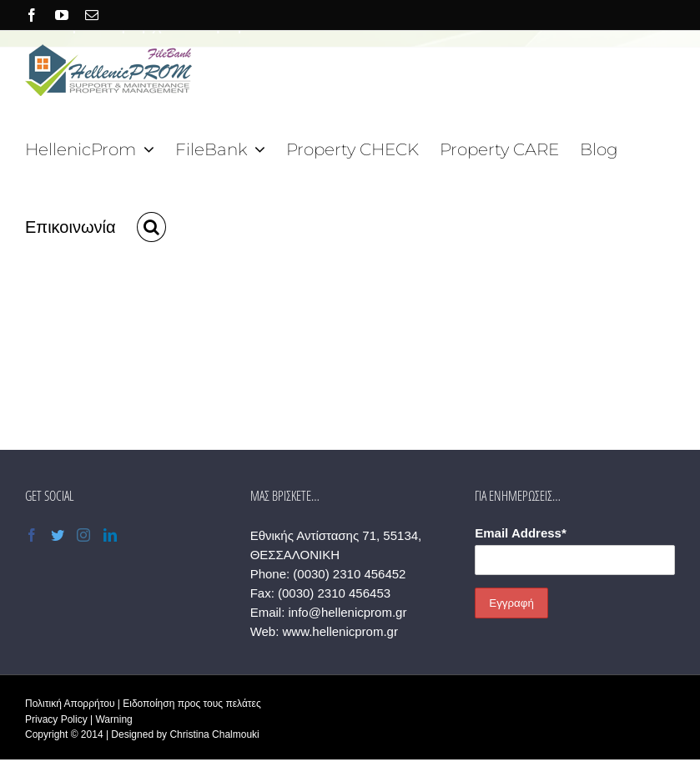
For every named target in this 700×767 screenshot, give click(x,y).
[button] (151, 225)
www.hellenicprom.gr (340, 631)
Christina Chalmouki (214, 734)
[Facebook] (32, 535)
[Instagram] (83, 535)
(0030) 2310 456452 (349, 574)
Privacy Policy (56, 719)
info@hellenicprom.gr (347, 612)
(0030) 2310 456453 (334, 593)
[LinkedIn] (110, 535)
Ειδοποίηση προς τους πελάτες (191, 704)
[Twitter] (58, 535)
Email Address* (521, 533)
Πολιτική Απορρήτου (70, 704)
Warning (113, 719)
